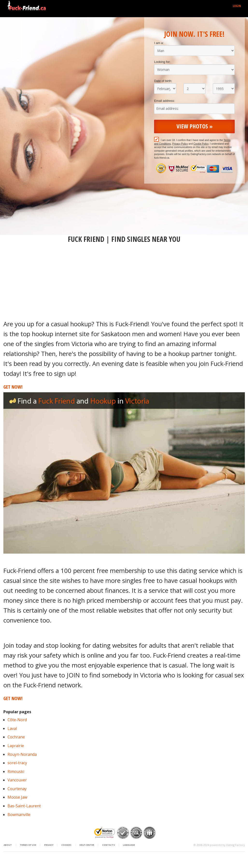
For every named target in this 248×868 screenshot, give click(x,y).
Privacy (49, 845)
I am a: (159, 43)
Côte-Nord (17, 720)
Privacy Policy (180, 144)
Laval (12, 728)
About (8, 845)
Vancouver (17, 780)
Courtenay (17, 789)
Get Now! (13, 387)
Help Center (87, 845)
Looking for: (162, 62)
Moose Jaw (17, 797)
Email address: (164, 101)
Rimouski (16, 772)
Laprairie (16, 746)
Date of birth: (163, 81)
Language (129, 845)
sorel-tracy (17, 763)
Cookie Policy (201, 144)
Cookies (66, 845)
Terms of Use (28, 845)
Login (237, 6)
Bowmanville (19, 815)
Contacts (109, 845)
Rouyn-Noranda (22, 754)
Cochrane (16, 737)
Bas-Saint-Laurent (24, 806)
